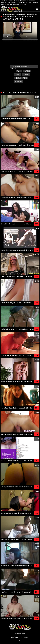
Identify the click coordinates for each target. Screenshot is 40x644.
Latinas (26, 75)
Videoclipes (20, 634)
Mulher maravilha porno (18, 4)
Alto (19, 71)
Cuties (17, 75)
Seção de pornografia (20, 637)
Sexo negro (4, 3)
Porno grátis (18, 1)
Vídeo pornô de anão (30, 1)
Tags (20, 640)
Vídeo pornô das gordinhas (18, 3)
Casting (27, 71)
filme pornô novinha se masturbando (20, 67)
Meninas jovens (21, 78)
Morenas (18, 82)
